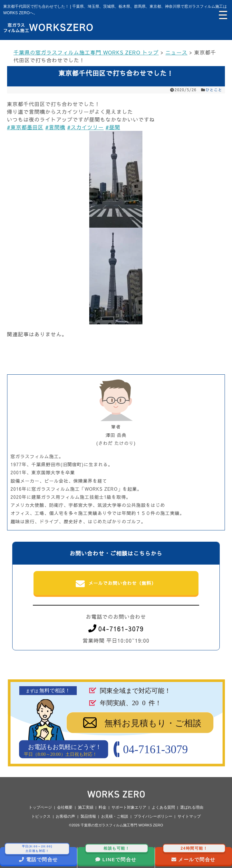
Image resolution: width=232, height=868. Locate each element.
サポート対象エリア (129, 807)
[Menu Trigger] (222, 15)
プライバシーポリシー (153, 816)
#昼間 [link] (113, 127)
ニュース (177, 52)
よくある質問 (163, 807)
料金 (102, 807)
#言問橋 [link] (55, 127)
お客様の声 (65, 816)
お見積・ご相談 (115, 816)
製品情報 (88, 816)
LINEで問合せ (116, 855)
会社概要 (65, 807)
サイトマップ (189, 816)
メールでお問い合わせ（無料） (116, 584)
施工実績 (86, 807)
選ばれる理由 (192, 807)
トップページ (40, 807)
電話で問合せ (37, 855)
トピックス (41, 816)
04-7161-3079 (116, 629)
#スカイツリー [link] (86, 127)
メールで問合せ (194, 855)
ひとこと (214, 90)
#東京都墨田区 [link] (25, 127)
